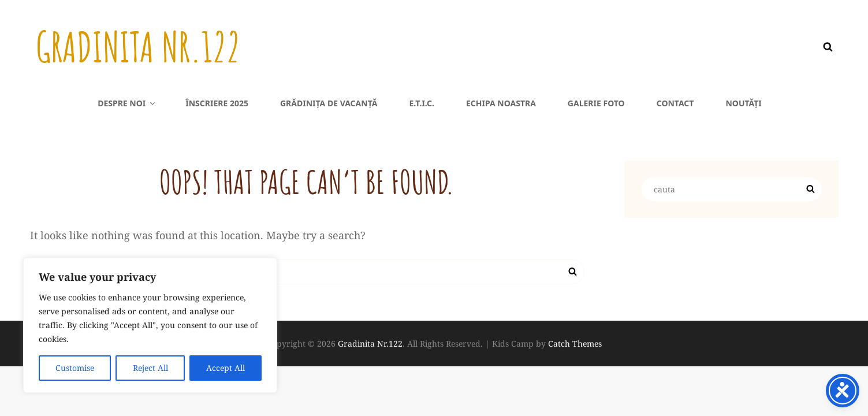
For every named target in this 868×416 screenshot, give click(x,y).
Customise (75, 368)
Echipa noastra (501, 103)
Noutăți (743, 103)
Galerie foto (596, 103)
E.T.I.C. (422, 103)
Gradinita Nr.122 (138, 47)
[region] (150, 325)
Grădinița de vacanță (329, 103)
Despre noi (127, 103)
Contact (675, 103)
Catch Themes (575, 343)
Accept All (226, 368)
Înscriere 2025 (217, 103)
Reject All (150, 368)
